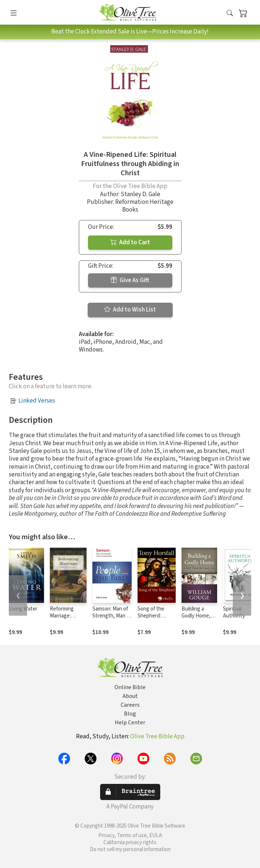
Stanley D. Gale (140, 194)
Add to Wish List (130, 310)
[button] (230, 14)
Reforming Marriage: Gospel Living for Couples (65, 619)
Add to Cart (130, 242)
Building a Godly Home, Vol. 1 (196, 616)
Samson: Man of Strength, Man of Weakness (112, 616)
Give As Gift (130, 280)
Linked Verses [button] (37, 401)
